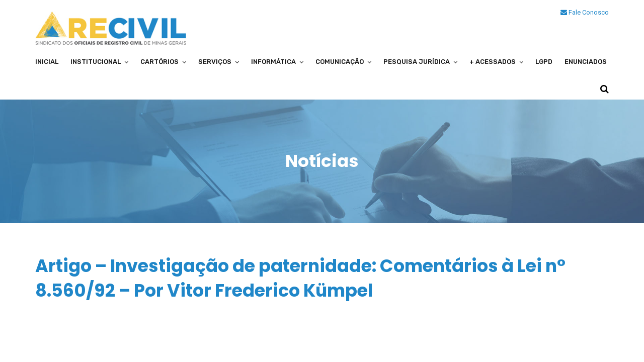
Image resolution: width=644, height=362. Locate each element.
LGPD (544, 62)
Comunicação (340, 62)
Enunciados (586, 62)
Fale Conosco (585, 12)
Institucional (96, 62)
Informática (273, 62)
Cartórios (159, 62)
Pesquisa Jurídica (417, 62)
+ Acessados (493, 62)
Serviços (215, 62)
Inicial (47, 62)
